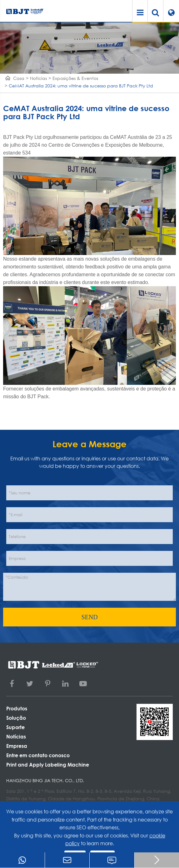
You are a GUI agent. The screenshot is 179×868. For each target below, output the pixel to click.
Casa (19, 78)
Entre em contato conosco (38, 755)
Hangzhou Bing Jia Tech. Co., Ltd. (45, 780)
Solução (16, 718)
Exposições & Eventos (75, 78)
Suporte (15, 727)
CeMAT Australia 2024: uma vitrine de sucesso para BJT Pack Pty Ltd (81, 86)
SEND (89, 617)
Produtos (17, 708)
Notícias (38, 78)
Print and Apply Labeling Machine (48, 765)
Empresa (17, 746)
